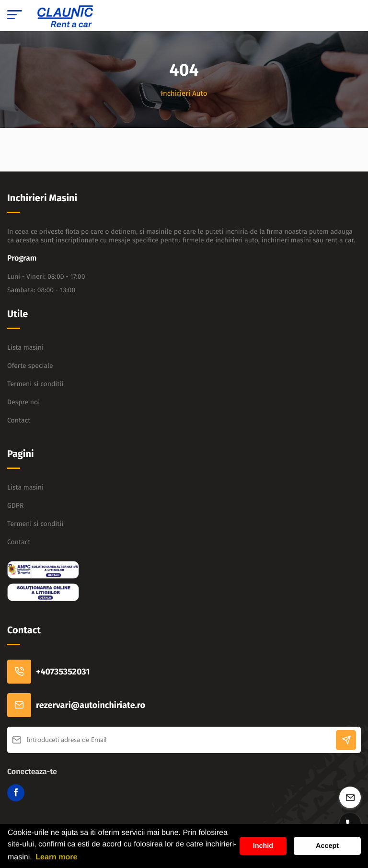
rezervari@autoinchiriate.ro (76, 705)
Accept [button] (327, 846)
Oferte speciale (30, 366)
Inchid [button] (263, 846)
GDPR (15, 506)
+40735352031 (49, 672)
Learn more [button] (56, 857)
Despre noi (23, 402)
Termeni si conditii (35, 384)
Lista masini (25, 348)
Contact (19, 420)
